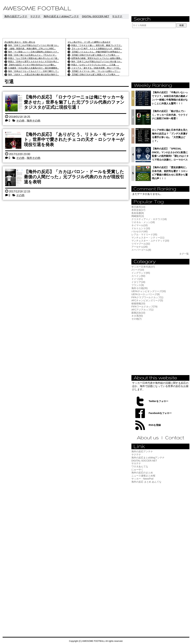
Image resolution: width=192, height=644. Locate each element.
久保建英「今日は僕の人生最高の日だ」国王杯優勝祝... (33, 68)
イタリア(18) (138, 282)
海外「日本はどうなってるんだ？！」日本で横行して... (33, 71)
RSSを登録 (155, 425)
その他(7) (136, 319)
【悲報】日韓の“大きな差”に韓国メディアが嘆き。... (95, 55)
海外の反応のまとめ (142, 473)
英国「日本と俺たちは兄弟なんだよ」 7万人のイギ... (32, 55)
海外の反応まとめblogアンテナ (61, 16)
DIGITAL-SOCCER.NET (95, 16)
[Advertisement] (66, 28)
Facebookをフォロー (160, 413)
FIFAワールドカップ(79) (144, 307)
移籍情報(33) (138, 304)
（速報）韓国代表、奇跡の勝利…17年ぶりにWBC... (32, 49)
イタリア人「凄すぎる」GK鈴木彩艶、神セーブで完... (96, 68)
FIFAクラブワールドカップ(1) (147, 297)
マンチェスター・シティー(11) (148, 238)
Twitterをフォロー (158, 401)
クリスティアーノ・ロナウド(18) (149, 219)
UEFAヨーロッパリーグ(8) (146, 294)
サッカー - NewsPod (142, 479)
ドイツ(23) (137, 279)
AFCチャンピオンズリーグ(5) (147, 300)
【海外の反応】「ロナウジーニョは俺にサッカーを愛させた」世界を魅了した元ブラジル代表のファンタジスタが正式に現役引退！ (74, 102)
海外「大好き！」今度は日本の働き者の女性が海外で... (33, 74)
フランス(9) (138, 285)
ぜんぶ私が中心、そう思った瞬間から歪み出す (89, 42)
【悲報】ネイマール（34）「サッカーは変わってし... (96, 71)
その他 (20, 121)
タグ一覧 (184, 254)
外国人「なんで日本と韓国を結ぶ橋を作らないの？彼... (33, 58)
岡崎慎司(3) (138, 216)
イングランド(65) (141, 273)
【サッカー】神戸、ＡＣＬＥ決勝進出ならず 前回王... (97, 49)
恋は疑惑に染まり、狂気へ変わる (20, 42)
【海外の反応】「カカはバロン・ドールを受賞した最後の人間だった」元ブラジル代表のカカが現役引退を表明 (74, 177)
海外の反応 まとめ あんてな (146, 482)
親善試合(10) (138, 313)
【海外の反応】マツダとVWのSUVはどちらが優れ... (32, 65)
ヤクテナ (35, 16)
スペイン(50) (138, 276)
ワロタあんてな (140, 466)
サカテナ (117, 16)
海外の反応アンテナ (16, 16)
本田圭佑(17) (138, 210)
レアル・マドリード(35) (144, 234)
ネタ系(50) (137, 316)
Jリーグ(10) (138, 270)
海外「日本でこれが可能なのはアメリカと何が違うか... (33, 45)
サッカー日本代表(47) (143, 267)
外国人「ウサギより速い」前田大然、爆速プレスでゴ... (97, 45)
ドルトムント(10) (141, 228)
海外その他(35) (140, 288)
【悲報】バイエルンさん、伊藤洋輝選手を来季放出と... (97, 52)
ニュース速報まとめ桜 (143, 476)
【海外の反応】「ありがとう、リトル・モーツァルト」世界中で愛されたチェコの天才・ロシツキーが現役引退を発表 (74, 139)
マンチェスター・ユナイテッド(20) (150, 241)
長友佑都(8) (138, 213)
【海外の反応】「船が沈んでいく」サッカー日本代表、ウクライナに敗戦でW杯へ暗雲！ (170, 115)
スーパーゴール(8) (141, 250)
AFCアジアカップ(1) (142, 310)
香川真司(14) (138, 207)
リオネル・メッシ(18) (143, 222)
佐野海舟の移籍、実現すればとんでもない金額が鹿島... (97, 58)
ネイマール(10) (140, 225)
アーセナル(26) (140, 247)
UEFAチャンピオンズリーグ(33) (149, 291)
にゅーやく (137, 469)
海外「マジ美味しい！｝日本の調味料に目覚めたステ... (33, 52)
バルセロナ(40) (140, 231)
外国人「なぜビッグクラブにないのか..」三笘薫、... (95, 65)
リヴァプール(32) (141, 244)
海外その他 (33, 121)
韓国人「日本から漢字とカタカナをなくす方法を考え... (33, 62)
